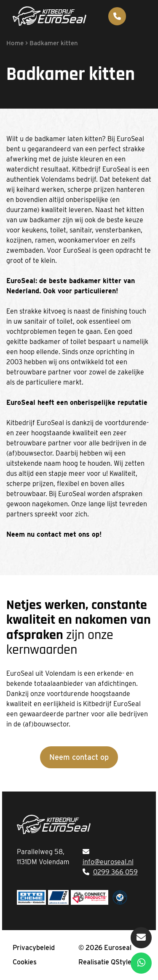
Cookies (25, 962)
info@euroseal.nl (108, 862)
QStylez (123, 962)
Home (15, 43)
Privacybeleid (34, 948)
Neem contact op (79, 757)
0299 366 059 (115, 872)
